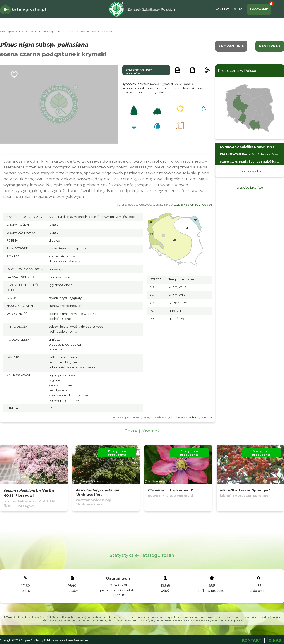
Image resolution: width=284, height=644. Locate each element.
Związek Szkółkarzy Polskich (193, 205)
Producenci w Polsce (237, 71)
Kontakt (222, 9)
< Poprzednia (231, 46)
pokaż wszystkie (250, 171)
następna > (270, 46)
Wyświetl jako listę (250, 187)
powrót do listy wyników (139, 72)
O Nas (238, 9)
